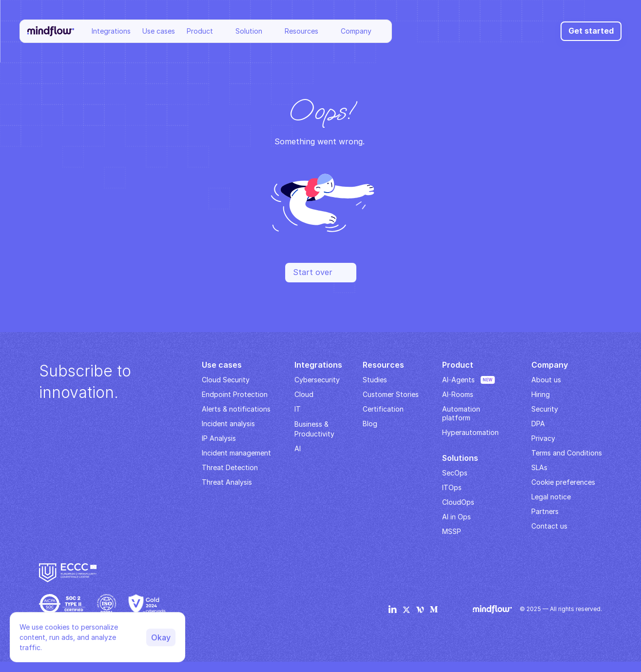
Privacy (543, 438)
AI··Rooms (458, 394)
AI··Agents (458, 380)
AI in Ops (456, 517)
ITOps (452, 487)
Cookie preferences (563, 482)
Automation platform (462, 413)
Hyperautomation (470, 432)
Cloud (304, 394)
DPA (538, 424)
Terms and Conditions (567, 453)
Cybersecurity (317, 380)
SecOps (455, 473)
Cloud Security (226, 380)
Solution (249, 31)
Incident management (236, 453)
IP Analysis (219, 438)
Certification (383, 409)
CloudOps (458, 502)
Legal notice (551, 497)
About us (546, 380)
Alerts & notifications (236, 409)
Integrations (111, 31)
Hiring (541, 394)
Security (545, 409)
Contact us (549, 526)
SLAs (539, 467)
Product (200, 31)
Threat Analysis (227, 482)
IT (298, 409)
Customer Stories (391, 394)
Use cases (159, 31)
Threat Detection (230, 467)
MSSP (452, 531)
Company (356, 31)
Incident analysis (228, 424)
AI (298, 448)
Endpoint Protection (235, 394)
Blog (370, 424)
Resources (301, 31)
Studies (375, 380)
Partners (545, 511)
